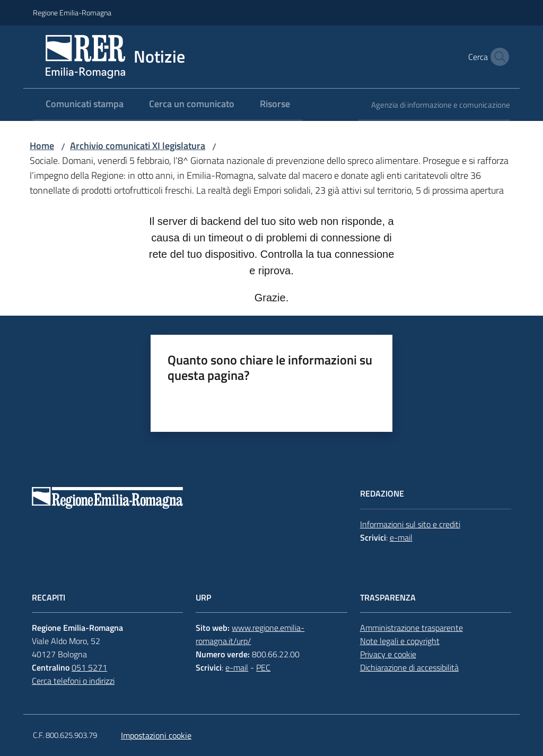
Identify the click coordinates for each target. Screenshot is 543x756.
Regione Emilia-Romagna (72, 12)
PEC (263, 667)
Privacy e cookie (388, 654)
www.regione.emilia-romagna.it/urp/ (250, 634)
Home (42, 146)
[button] (497, 57)
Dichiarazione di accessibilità (409, 667)
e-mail (401, 537)
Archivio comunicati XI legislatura (138, 146)
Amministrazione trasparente (411, 628)
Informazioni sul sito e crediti (410, 524)
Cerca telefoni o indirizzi (73, 681)
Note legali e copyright (400, 641)
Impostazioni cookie (156, 735)
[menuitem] (85, 105)
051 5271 (89, 667)
